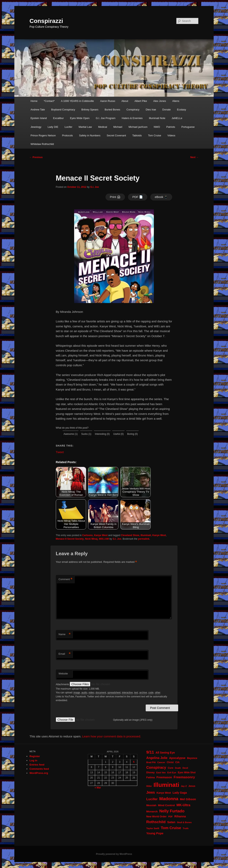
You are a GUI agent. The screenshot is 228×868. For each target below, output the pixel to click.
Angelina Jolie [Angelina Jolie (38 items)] (157, 758)
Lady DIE (53, 127)
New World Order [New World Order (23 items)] (156, 817)
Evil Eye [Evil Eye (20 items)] (172, 773)
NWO (157, 127)
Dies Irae (151, 110)
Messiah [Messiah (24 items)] (151, 805)
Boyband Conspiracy (63, 110)
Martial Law (85, 127)
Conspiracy (133, 110)
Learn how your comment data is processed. (112, 736)
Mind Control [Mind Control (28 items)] (166, 805)
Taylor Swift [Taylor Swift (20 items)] (153, 828)
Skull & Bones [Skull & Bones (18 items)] (184, 822)
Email (65, 654)
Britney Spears (90, 110)
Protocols (67, 135)
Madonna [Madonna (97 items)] (169, 799)
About (125, 101)
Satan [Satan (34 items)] (171, 822)
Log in (33, 760)
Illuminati (146, 535)
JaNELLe (177, 118)
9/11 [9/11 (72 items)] (150, 752)
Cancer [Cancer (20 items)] (161, 762)
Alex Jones (160, 101)
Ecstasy (182, 110)
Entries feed (37, 765)
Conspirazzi (46, 21)
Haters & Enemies (132, 118)
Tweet (60, 452)
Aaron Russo (108, 101)
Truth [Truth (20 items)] (186, 828)
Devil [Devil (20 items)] (185, 768)
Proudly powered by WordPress (114, 854)
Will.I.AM (104, 539)
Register (35, 756)
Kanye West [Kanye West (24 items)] (164, 793)
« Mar (98, 788)
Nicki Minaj (91, 539)
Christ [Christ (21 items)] (170, 762)
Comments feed (39, 769)
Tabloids (137, 135)
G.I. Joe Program (106, 118)
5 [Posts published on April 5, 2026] (134, 762)
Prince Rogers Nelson (43, 135)
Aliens (176, 101)
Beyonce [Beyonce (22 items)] (192, 758)
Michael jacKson (138, 127)
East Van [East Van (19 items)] (161, 773)
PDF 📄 (138, 197)
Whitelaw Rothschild (42, 144)
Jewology (36, 127)
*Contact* (49, 101)
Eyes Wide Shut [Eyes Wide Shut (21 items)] (187, 773)
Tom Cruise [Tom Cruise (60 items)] (171, 828)
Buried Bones (112, 110)
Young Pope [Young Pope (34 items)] (155, 833)
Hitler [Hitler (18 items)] (149, 786)
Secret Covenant (116, 135)
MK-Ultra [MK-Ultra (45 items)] (183, 805)
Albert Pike (141, 101)
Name (65, 634)
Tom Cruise (155, 135)
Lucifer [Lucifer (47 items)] (152, 799)
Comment (65, 579)
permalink (144, 539)
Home (34, 101)
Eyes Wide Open (80, 118)
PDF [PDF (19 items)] (171, 817)
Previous (36, 157)
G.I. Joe (95, 187)
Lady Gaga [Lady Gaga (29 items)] (180, 793)
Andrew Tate (38, 110)
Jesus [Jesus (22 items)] (192, 786)
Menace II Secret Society (70, 539)
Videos (171, 135)
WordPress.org (39, 773)
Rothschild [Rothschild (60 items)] (156, 822)
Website (63, 674)
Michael (118, 127)
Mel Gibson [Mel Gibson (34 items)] (188, 799)
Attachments (63, 684)
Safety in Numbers (90, 135)
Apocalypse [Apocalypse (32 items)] (177, 758)
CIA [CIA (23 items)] (177, 762)
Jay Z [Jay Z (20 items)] (184, 786)
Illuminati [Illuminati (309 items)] (166, 785)
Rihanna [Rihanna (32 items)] (180, 816)
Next (194, 157)
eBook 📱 (161, 197)
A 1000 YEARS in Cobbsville (77, 101)
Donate (167, 110)
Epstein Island (39, 118)
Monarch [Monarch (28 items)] (152, 811)
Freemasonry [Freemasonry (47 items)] (184, 777)
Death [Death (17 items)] (178, 768)
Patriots (171, 127)
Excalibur (58, 118)
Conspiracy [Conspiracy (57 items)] (156, 767)
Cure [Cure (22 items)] (171, 768)
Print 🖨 (115, 197)
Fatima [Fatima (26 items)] (151, 777)
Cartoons (88, 535)
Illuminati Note (157, 118)
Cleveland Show (130, 535)
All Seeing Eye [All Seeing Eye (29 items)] (165, 753)
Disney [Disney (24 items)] (150, 772)
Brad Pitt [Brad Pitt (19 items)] (151, 762)
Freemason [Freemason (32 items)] (164, 777)
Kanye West (101, 535)
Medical (103, 127)
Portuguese (188, 127)
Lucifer (68, 127)
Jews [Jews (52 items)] (151, 792)
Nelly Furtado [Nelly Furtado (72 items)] (172, 811)
